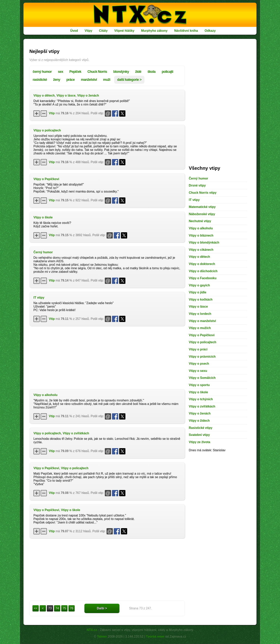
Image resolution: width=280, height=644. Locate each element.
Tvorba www (155, 637)
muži (107, 80)
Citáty (103, 31)
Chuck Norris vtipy (203, 193)
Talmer (102, 637)
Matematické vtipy (202, 207)
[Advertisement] (107, 357)
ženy (57, 80)
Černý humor (43, 252)
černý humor (42, 72)
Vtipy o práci (198, 349)
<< (36, 608)
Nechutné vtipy (200, 221)
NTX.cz (92, 630)
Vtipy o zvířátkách (76, 433)
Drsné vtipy (197, 185)
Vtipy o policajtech (47, 130)
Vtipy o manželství (202, 321)
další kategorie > (129, 80)
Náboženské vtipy (202, 214)
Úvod (74, 31)
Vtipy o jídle (198, 292)
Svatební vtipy (199, 435)
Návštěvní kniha (186, 31)
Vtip (52, 113)
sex (61, 72)
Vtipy (88, 31)
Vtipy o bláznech (201, 235)
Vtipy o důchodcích (203, 271)
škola (151, 72)
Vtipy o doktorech (202, 264)
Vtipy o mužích (200, 328)
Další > (102, 608)
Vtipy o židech (199, 421)
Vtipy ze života (199, 442)
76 (72, 608)
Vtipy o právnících (202, 357)
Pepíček (75, 72)
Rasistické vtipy (201, 428)
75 (64, 608)
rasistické (40, 80)
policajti (167, 72)
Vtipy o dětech (44, 95)
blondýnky (121, 72)
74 (57, 608)
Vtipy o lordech (200, 314)
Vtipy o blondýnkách (204, 242)
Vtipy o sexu (198, 371)
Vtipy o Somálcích (202, 378)
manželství (89, 80)
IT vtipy (39, 298)
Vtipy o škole (43, 217)
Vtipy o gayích (199, 285)
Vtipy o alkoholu (45, 395)
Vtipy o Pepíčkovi (46, 179)
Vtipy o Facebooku (203, 278)
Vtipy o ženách (88, 95)
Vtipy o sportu (199, 385)
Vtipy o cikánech (201, 250)
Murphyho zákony (154, 31)
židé (138, 72)
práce (70, 80)
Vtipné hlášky (124, 31)
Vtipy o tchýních (201, 399)
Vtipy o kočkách (201, 300)
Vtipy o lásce (66, 95)
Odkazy (210, 31)
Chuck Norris (97, 72)
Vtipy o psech (199, 364)
